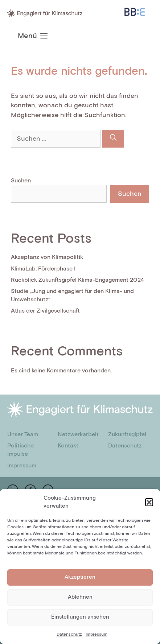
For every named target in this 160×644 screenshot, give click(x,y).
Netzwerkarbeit (78, 435)
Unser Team (23, 435)
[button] (149, 502)
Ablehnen (80, 597)
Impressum (97, 634)
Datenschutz (69, 634)
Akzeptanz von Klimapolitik (47, 257)
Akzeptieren (80, 577)
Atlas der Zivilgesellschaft (45, 311)
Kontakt (68, 446)
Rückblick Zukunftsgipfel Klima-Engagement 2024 (77, 280)
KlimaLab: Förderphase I (43, 269)
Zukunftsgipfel (127, 435)
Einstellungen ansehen (80, 617)
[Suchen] (113, 139)
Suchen (21, 181)
